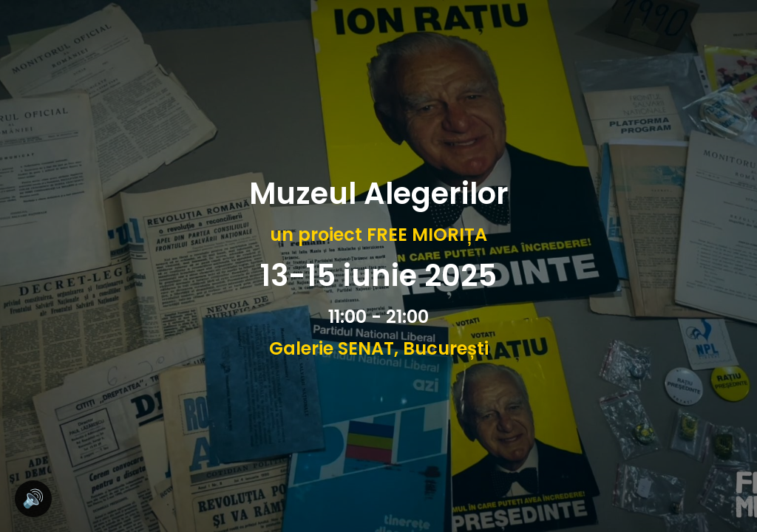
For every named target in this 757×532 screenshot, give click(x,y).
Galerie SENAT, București (379, 348)
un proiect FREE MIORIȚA (378, 235)
